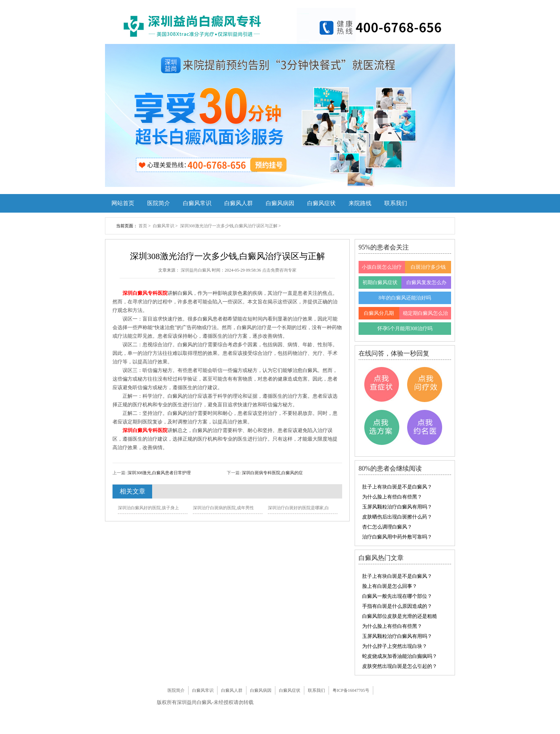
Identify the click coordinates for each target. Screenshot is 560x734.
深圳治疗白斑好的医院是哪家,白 (298, 508)
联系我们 (396, 203)
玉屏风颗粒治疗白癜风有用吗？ (397, 507)
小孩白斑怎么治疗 (382, 267)
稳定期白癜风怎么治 (425, 313)
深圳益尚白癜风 (196, 270)
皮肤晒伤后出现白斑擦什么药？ (397, 517)
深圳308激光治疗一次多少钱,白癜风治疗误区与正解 (229, 226)
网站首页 (123, 203)
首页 (143, 226)
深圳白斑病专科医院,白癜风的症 (272, 473)
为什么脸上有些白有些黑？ (392, 497)
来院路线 (360, 203)
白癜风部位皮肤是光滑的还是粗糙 (400, 616)
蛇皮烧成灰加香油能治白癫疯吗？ (400, 656)
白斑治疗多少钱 (428, 267)
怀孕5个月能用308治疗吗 (405, 329)
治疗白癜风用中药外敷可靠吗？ (397, 537)
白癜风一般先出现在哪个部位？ (397, 596)
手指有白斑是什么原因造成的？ (397, 606)
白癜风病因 (280, 203)
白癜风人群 (239, 203)
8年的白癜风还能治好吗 (405, 298)
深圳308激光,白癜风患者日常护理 (159, 473)
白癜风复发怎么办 (426, 282)
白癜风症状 (321, 203)
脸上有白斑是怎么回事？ (390, 586)
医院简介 (159, 203)
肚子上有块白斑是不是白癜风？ (397, 487)
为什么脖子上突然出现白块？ (395, 646)
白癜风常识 (197, 203)
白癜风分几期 (379, 313)
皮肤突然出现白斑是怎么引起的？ (400, 666)
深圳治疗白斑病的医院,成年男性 (223, 508)
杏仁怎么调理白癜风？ (387, 527)
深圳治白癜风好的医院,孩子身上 (148, 508)
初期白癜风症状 (380, 282)
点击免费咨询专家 (279, 270)
